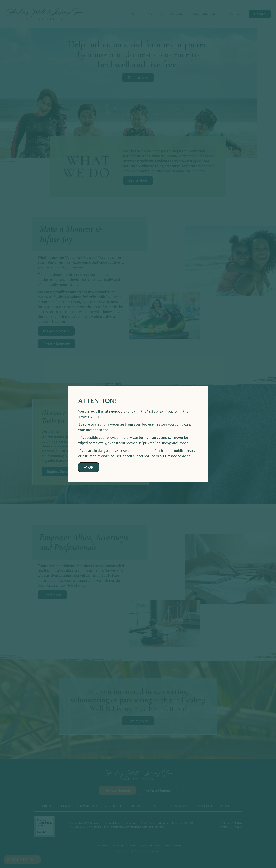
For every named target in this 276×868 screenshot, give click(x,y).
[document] (138, 434)
